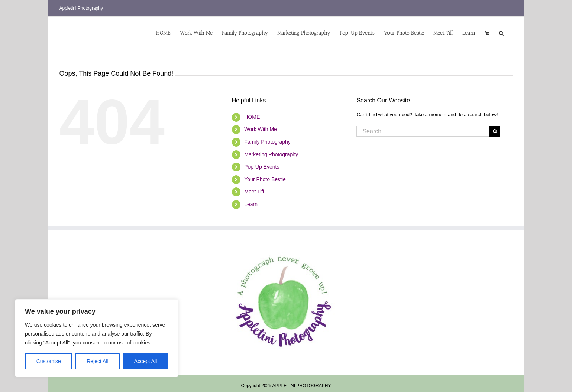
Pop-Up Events (262, 167)
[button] (501, 32)
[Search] (495, 131)
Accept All (146, 361)
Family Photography (267, 142)
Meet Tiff (254, 192)
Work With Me (261, 129)
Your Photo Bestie (265, 179)
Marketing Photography (271, 154)
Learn (251, 204)
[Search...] (423, 131)
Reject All (97, 361)
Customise (49, 361)
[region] (97, 338)
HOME (252, 117)
